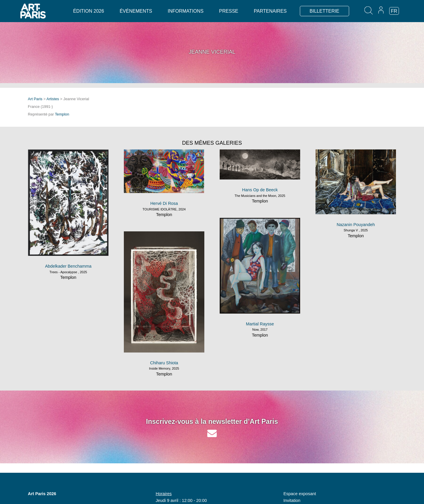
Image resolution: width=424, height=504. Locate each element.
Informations (186, 11)
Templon (62, 114)
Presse (229, 11)
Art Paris (35, 99)
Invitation (292, 500)
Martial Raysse (260, 324)
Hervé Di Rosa (164, 203)
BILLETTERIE (324, 11)
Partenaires (270, 11)
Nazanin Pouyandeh (356, 225)
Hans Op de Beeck (260, 190)
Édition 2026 (89, 11)
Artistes (53, 99)
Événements (136, 11)
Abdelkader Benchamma (68, 266)
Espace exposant (300, 494)
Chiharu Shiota (164, 363)
